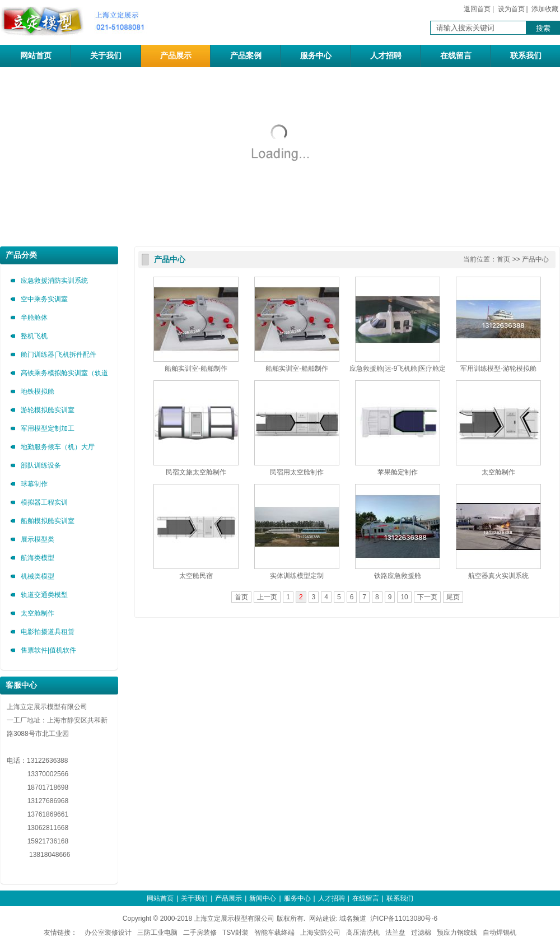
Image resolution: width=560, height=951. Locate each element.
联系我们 (526, 56)
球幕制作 (34, 484)
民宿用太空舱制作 (297, 472)
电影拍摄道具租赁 (48, 632)
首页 (503, 259)
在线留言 (456, 56)
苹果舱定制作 (398, 472)
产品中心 (170, 260)
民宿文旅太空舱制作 (196, 472)
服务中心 (316, 56)
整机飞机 (34, 336)
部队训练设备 (41, 465)
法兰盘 (395, 933)
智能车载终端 (274, 933)
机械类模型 (38, 576)
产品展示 (176, 56)
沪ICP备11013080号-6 (404, 919)
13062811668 (38, 828)
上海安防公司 (320, 933)
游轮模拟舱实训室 (48, 410)
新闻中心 (263, 898)
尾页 (453, 597)
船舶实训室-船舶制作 (196, 369)
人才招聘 (386, 56)
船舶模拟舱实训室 (48, 521)
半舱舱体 (34, 318)
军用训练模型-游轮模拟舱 (498, 369)
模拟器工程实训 (44, 502)
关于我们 (106, 56)
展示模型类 (38, 539)
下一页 (427, 597)
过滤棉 (421, 933)
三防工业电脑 (157, 933)
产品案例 (246, 56)
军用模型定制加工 (48, 428)
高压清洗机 (363, 933)
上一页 (267, 597)
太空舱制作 (38, 613)
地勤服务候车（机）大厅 (58, 447)
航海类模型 (38, 558)
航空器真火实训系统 (498, 576)
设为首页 (511, 9)
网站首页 (36, 56)
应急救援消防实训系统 (54, 281)
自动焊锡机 (500, 933)
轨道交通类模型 (44, 595)
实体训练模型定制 (297, 576)
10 (404, 597)
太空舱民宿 (196, 576)
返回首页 (477, 9)
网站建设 (323, 919)
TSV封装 (235, 933)
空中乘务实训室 (44, 299)
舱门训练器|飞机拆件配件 (59, 355)
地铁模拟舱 (38, 391)
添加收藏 (545, 9)
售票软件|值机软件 (48, 650)
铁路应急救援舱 (398, 576)
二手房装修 (200, 933)
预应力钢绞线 (457, 933)
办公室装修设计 (108, 933)
